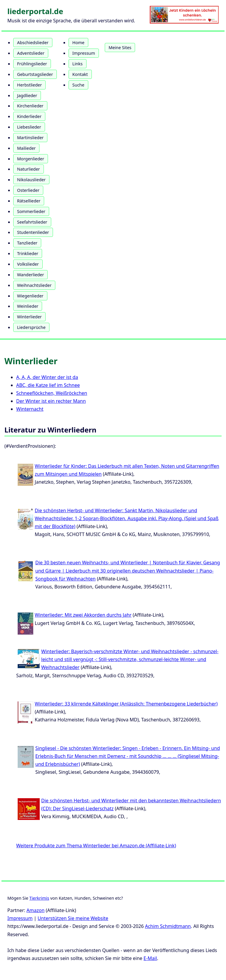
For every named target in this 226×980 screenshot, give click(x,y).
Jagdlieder (27, 95)
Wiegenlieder (30, 296)
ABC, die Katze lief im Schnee (48, 385)
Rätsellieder (29, 201)
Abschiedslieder (33, 43)
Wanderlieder (30, 275)
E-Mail (150, 958)
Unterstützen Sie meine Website (73, 918)
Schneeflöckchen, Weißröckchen (52, 393)
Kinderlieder (29, 116)
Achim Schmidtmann (168, 926)
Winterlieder (29, 317)
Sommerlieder (31, 211)
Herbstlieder (29, 85)
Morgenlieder (31, 159)
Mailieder (26, 148)
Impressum (84, 53)
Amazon (35, 910)
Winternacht (30, 409)
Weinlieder (28, 306)
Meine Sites (120, 48)
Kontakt (80, 74)
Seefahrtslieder (32, 222)
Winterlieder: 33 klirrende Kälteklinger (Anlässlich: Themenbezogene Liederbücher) (126, 704)
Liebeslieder (29, 127)
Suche (78, 85)
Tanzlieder (27, 243)
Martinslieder (30, 138)
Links (78, 64)
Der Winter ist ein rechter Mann (51, 401)
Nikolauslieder (31, 180)
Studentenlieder (33, 232)
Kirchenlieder (30, 106)
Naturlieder (29, 169)
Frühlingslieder (32, 64)
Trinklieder (28, 253)
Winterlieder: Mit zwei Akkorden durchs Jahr (83, 615)
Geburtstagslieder (35, 74)
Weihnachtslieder (34, 285)
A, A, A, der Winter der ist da (47, 377)
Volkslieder (28, 264)
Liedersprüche (31, 327)
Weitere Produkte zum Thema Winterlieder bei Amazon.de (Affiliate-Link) (96, 846)
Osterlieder (28, 190)
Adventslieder (31, 53)
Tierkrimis (39, 898)
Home (78, 43)
